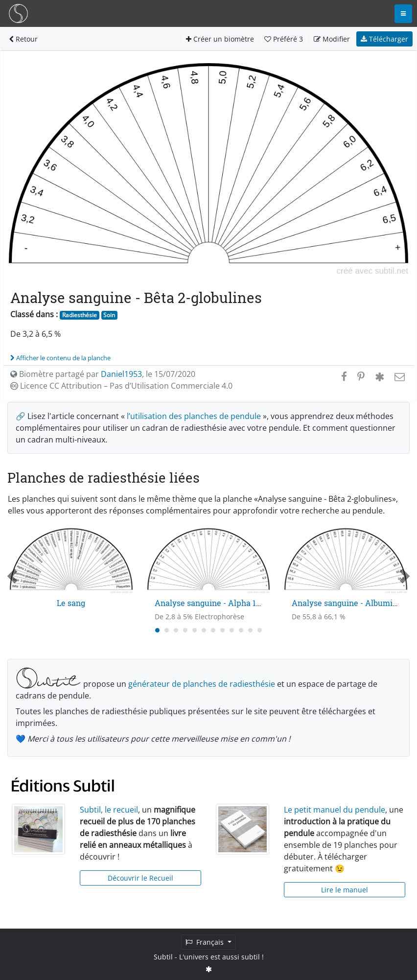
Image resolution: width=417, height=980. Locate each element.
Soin (109, 315)
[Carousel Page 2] (167, 630)
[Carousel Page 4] (185, 630)
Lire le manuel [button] (345, 890)
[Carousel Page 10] (241, 630)
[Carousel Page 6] (204, 630)
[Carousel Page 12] (260, 630)
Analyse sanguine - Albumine (347, 603)
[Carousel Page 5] (195, 630)
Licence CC (121, 386)
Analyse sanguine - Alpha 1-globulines (226, 603)
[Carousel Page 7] (213, 630)
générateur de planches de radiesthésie (202, 684)
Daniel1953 (121, 374)
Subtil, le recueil (109, 810)
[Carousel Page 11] (250, 630)
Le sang (71, 603)
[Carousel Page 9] (232, 630)
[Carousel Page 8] (222, 630)
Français (206, 942)
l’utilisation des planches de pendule (194, 416)
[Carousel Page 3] (176, 630)
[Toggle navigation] (403, 14)
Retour (23, 39)
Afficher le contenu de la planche (60, 358)
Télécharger (384, 39)
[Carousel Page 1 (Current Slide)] (157, 630)
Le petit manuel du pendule (335, 810)
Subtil (163, 957)
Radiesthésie (80, 315)
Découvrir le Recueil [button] (140, 878)
